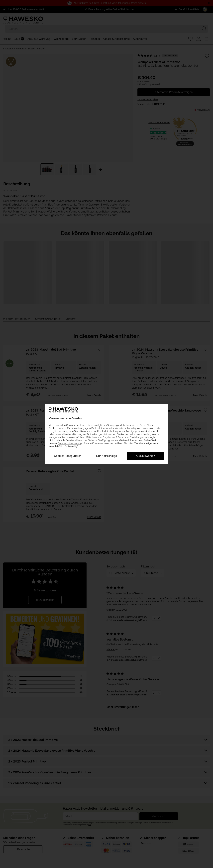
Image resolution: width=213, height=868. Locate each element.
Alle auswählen (145, 456)
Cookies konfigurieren (68, 456)
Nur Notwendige (106, 456)
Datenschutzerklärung (70, 443)
